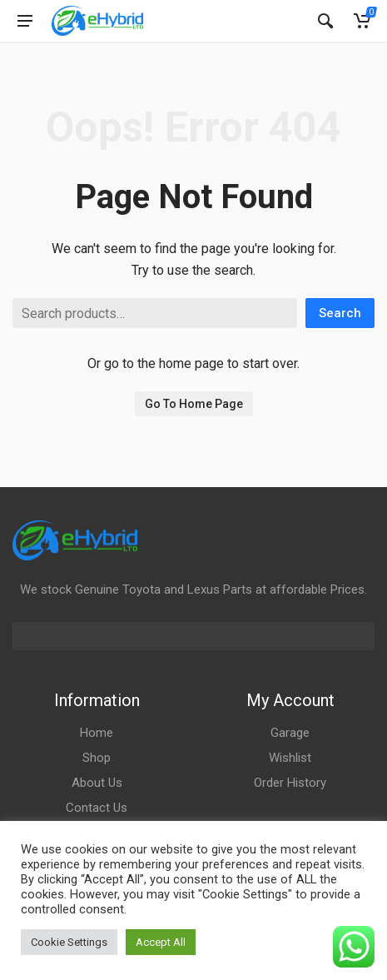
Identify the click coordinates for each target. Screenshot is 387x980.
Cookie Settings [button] (69, 942)
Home (97, 733)
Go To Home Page (194, 404)
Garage (290, 733)
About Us (97, 783)
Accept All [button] (161, 942)
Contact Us (97, 808)
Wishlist (290, 758)
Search (340, 313)
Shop (97, 758)
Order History (290, 783)
